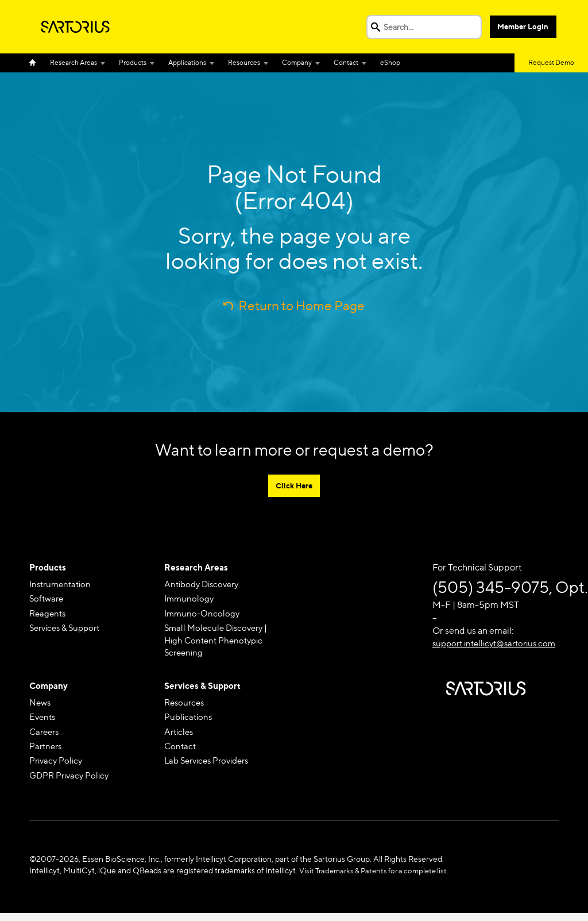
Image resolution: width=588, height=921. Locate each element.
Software (48, 601)
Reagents (49, 616)
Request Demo (551, 62)
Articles (180, 738)
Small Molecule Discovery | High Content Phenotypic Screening (219, 643)
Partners (47, 753)
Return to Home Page (302, 305)
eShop (390, 62)
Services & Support (68, 631)
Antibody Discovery (205, 585)
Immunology (190, 601)
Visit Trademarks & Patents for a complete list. (380, 879)
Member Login (524, 27)
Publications (189, 722)
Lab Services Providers (211, 768)
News (41, 708)
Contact (346, 62)
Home (36, 63)
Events (43, 722)
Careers (46, 738)
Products (133, 62)
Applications (187, 62)
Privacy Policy (57, 768)
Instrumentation (63, 585)
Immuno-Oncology (203, 616)
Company (297, 62)
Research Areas (73, 62)
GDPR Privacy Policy (71, 783)
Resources (244, 62)
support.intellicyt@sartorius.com (499, 644)
